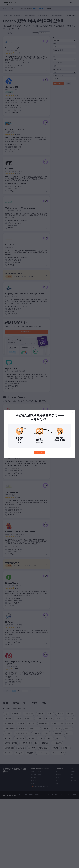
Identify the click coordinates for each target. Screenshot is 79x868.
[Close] (73, 412)
